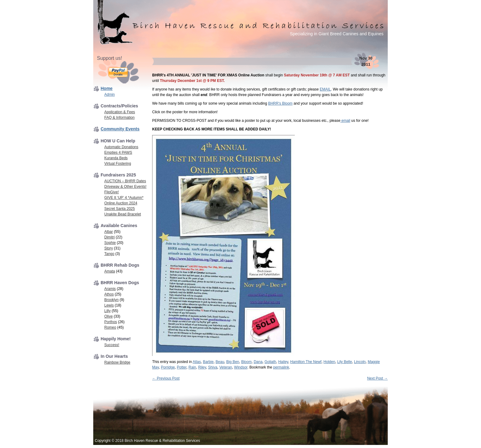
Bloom (246, 362)
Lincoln (360, 362)
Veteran (226, 367)
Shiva (213, 367)
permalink (281, 367)
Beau (220, 362)
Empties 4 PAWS (118, 153)
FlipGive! (112, 192)
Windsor (241, 367)
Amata (110, 271)
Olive (108, 316)
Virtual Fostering (118, 164)
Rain (192, 367)
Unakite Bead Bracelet (123, 214)
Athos (109, 294)
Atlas (197, 362)
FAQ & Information (119, 118)
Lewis (109, 305)
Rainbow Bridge (117, 362)
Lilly (108, 311)
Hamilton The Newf (306, 362)
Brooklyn (112, 300)
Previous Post (166, 378)
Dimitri (110, 237)
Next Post (377, 378)
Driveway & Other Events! (125, 187)
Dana (258, 362)
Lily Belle (344, 362)
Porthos (111, 322)
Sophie (110, 243)
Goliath (270, 362)
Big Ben (233, 362)
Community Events (120, 129)
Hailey (283, 362)
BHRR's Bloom (280, 103)
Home (107, 88)
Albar (109, 232)
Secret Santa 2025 (119, 209)
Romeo (110, 327)
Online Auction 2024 (121, 203)
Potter (181, 367)
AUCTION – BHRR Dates (125, 181)
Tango (109, 254)
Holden (329, 362)
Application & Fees (120, 112)
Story (109, 248)
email (345, 121)
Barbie (208, 362)
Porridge (168, 367)
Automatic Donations (121, 147)
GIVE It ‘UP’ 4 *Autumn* (124, 198)
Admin (110, 95)
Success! (112, 345)
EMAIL (325, 89)
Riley (202, 367)
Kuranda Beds (116, 158)
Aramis (110, 289)
